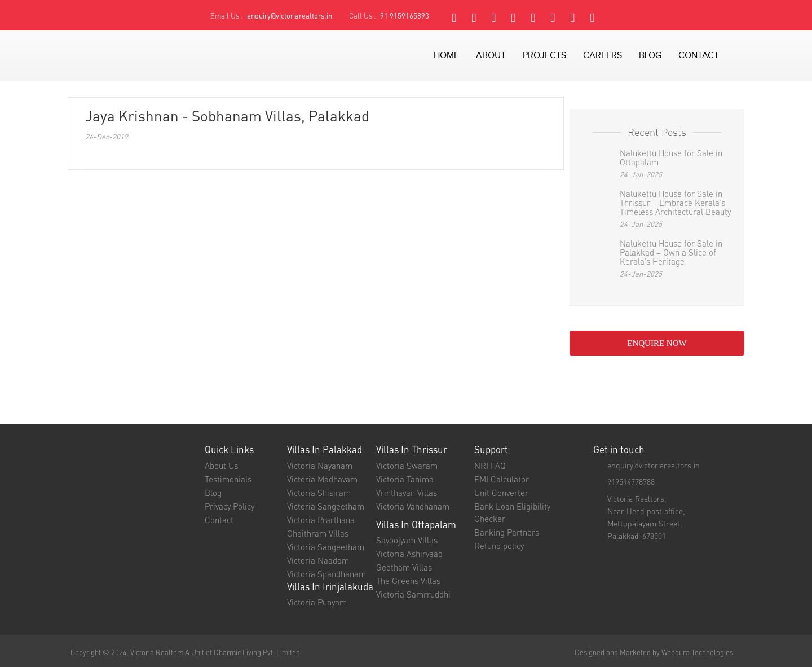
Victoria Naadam (318, 560)
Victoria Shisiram (319, 493)
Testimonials (228, 479)
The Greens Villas (408, 581)
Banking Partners (507, 532)
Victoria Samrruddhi (413, 594)
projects (544, 56)
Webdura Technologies (697, 652)
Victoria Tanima (405, 479)
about (491, 56)
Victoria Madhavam (322, 479)
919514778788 (631, 481)
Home (446, 56)
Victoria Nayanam (320, 466)
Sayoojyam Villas (407, 540)
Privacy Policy (230, 506)
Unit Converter (501, 493)
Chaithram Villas (318, 533)
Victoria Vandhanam (413, 506)
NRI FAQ (490, 466)
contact (699, 56)
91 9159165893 (405, 16)
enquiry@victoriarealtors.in (290, 16)
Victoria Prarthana (321, 520)
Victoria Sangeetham (326, 506)
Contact (219, 520)
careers (603, 56)
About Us (221, 466)
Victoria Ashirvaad (409, 554)
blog (650, 56)
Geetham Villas (404, 567)
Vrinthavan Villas (407, 493)
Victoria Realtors (157, 652)
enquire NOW (657, 343)
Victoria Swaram (407, 466)
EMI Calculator (502, 479)
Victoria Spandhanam (326, 574)
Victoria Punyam (317, 602)
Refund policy (499, 546)
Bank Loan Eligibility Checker (512, 512)
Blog (213, 493)
